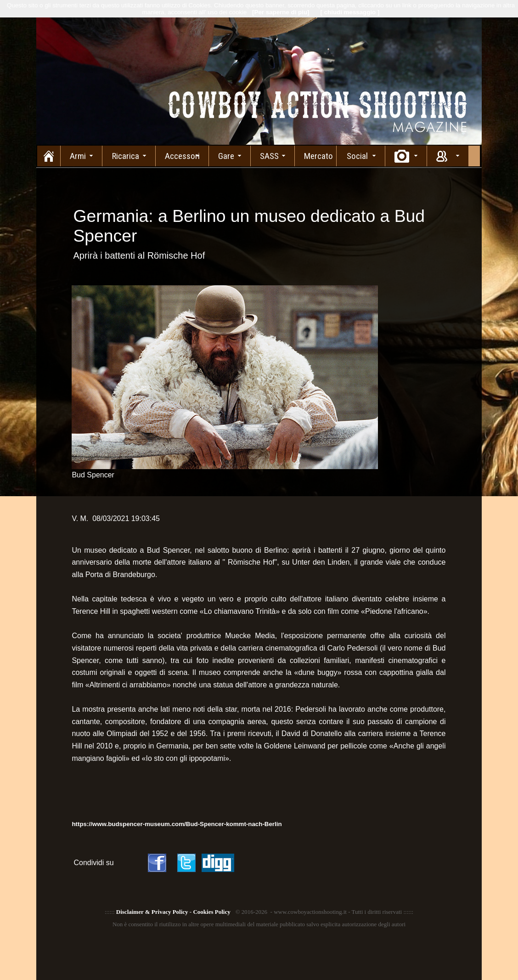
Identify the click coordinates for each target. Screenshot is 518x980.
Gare (226, 156)
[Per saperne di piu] (281, 12)
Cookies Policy (211, 912)
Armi (78, 156)
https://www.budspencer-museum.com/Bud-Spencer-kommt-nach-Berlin (177, 824)
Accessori (182, 156)
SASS (269, 156)
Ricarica (126, 156)
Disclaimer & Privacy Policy (152, 912)
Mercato (318, 156)
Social (357, 156)
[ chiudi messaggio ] (350, 12)
